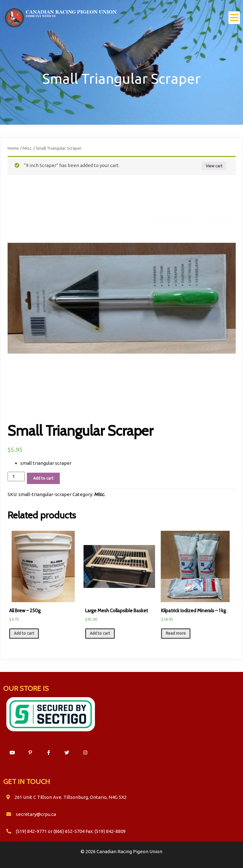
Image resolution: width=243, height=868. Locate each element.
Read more (176, 633)
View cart (214, 166)
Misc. (27, 148)
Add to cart (43, 478)
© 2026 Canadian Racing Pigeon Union (121, 851)
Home (13, 148)
